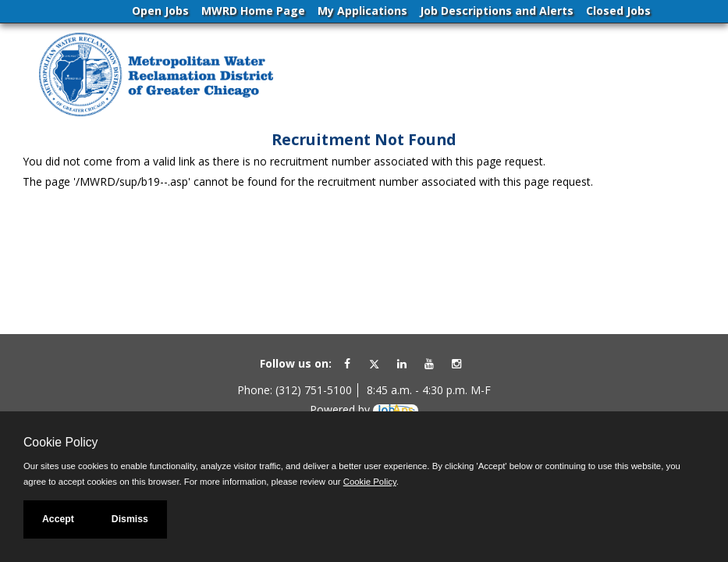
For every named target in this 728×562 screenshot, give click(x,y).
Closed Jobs (618, 11)
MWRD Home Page (253, 11)
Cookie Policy (60, 442)
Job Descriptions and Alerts (497, 11)
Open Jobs (160, 11)
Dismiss (130, 519)
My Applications (362, 11)
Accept (58, 519)
